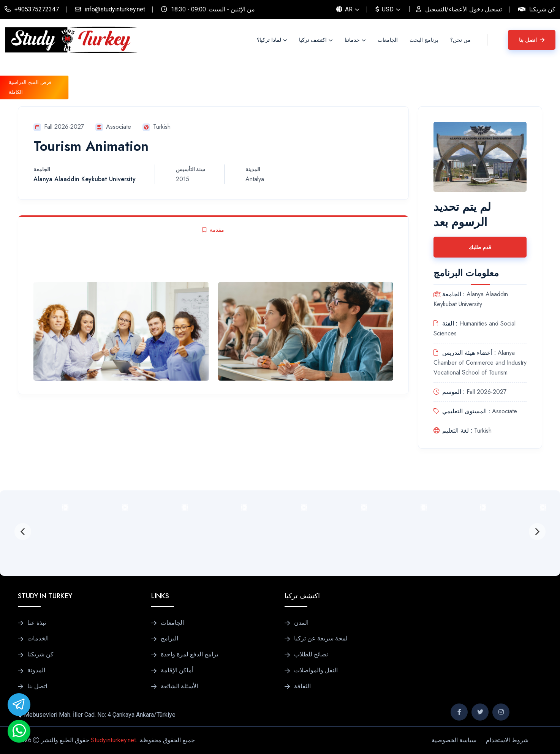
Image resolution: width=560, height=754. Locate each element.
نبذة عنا (37, 623)
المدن (301, 623)
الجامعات (388, 40)
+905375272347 (37, 9)
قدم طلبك (480, 247)
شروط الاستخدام (507, 740)
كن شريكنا (542, 9)
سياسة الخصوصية (454, 740)
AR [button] (344, 9)
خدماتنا (352, 40)
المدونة (36, 670)
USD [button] (384, 9)
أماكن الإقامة (177, 670)
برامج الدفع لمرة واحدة (189, 654)
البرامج (169, 639)
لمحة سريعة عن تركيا (321, 639)
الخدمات (38, 639)
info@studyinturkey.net (115, 9)
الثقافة (302, 686)
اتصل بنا (532, 40)
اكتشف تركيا (313, 40)
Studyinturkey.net (113, 740)
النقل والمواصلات (316, 670)
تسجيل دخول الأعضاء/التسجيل (464, 9)
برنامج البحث (424, 40)
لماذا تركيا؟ (269, 40)
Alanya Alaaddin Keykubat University (85, 179)
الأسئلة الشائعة (179, 686)
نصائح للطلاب (311, 654)
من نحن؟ (460, 40)
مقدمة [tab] (213, 230)
